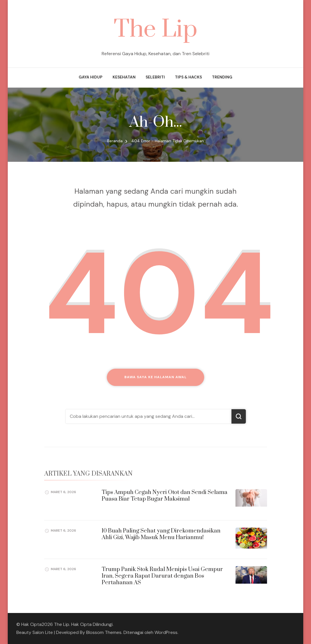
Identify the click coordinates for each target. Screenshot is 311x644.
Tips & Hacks (188, 77)
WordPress (166, 632)
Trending (222, 77)
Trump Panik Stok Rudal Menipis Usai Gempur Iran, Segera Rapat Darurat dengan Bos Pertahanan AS (162, 576)
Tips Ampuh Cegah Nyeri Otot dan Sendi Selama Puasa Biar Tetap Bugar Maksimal (165, 496)
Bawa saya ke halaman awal (155, 377)
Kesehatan (124, 77)
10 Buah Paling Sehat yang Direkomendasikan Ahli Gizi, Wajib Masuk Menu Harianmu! (161, 534)
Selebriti (155, 77)
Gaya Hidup (91, 77)
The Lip (155, 29)
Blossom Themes (104, 632)
